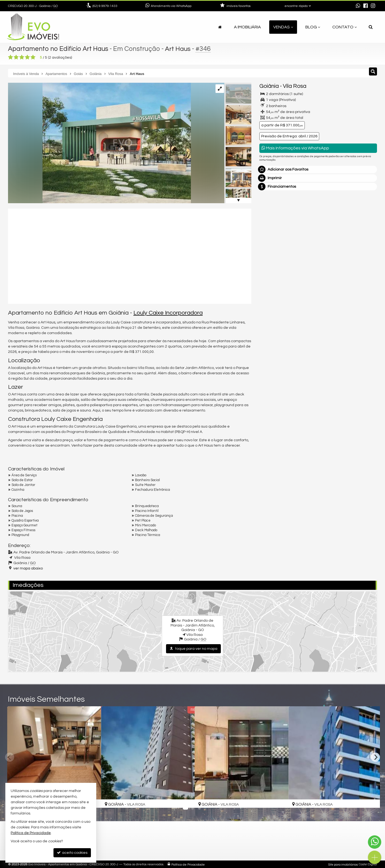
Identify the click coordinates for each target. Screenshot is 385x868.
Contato (344, 27)
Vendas (283, 27)
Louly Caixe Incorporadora (168, 313)
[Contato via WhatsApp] (375, 842)
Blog (313, 27)
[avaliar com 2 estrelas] (16, 57)
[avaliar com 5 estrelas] (33, 57)
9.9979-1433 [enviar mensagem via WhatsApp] (105, 6)
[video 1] (130, 255)
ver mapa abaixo (28, 568)
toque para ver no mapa (193, 649)
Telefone (270, 296)
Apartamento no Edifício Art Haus (59, 49)
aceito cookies (72, 853)
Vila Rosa (295, 86)
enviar (363, 315)
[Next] (375, 757)
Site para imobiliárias (343, 864)
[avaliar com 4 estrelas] (27, 57)
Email (267, 278)
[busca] (371, 27)
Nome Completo (276, 259)
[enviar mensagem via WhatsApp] (358, 6)
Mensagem (272, 230)
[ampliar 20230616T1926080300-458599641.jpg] (99, 143)
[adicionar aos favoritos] (185, 799)
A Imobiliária (247, 27)
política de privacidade (331, 320)
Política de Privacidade (188, 864)
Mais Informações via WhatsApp (295, 148)
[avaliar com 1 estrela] (11, 57)
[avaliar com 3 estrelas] (22, 57)
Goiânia (269, 86)
